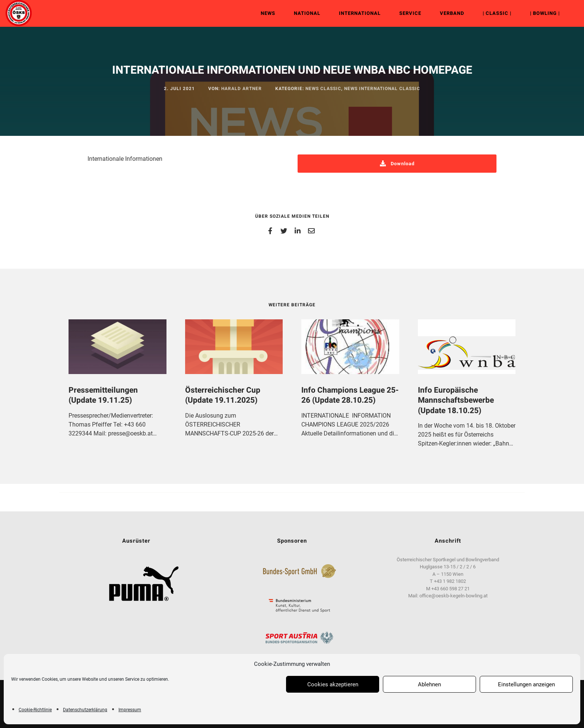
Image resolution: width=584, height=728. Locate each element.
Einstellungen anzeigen (526, 684)
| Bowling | (539, 13)
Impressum (130, 710)
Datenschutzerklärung (85, 710)
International (354, 13)
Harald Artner (242, 89)
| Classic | (491, 13)
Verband (446, 13)
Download (397, 164)
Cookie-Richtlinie (35, 710)
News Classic (323, 89)
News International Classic (382, 89)
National (301, 13)
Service (405, 13)
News (262, 13)
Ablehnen (429, 684)
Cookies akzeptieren (333, 684)
